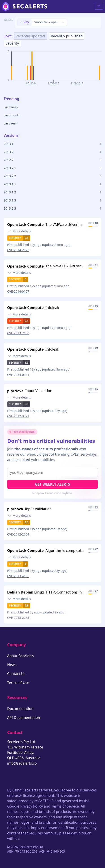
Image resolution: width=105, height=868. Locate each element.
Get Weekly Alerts (52, 484)
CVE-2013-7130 (18, 333)
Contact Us (16, 674)
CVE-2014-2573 (18, 250)
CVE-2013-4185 (18, 576)
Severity (12, 43)
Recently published (67, 36)
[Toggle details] (19, 231)
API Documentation (24, 718)
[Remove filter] (21, 22)
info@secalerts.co (22, 763)
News (12, 665)
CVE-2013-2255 (18, 618)
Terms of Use (18, 683)
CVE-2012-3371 (18, 416)
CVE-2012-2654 (18, 534)
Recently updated (30, 36)
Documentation (20, 709)
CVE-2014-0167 (18, 291)
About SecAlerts (20, 656)
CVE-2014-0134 (18, 375)
